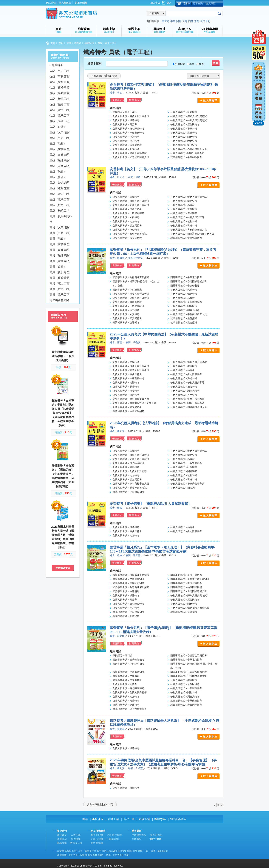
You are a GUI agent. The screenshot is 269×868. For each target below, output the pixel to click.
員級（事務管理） (61, 155)
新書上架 (113, 819)
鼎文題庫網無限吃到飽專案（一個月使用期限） (63, 356)
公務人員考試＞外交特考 (126, 149)
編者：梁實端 (117, 729)
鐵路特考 (89, 43)
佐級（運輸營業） (61, 88)
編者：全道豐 (135, 768)
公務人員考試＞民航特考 (184, 112)
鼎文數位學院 (115, 835)
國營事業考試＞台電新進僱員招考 (131, 587)
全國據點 (137, 839)
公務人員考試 (74, 43)
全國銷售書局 (139, 835)
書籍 (61, 43)
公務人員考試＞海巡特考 (184, 133)
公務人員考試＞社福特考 (126, 137)
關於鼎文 (62, 835)
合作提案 (76, 839)
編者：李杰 (116, 93)
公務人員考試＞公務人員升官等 (187, 217)
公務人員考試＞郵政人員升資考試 (131, 370)
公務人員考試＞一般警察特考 (128, 133)
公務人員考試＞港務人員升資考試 (131, 116)
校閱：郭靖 (134, 177)
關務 (179, 21)
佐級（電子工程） (61, 116)
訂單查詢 (198, 3)
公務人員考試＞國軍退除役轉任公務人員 (192, 234)
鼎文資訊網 (97, 835)
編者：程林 (116, 555)
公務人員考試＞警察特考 (184, 129)
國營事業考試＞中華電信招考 (186, 277)
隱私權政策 (65, 3)
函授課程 (98, 819)
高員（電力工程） (61, 283)
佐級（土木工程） (61, 71)
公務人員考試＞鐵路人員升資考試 (189, 116)
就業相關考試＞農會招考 (184, 322)
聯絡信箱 (62, 843)
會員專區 (211, 3)
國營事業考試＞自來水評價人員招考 (190, 579)
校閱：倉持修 (135, 258)
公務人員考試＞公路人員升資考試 (189, 120)
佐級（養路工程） (61, 121)
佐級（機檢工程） (61, 104)
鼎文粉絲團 (81, 3)
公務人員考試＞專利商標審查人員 (189, 149)
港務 (197, 21)
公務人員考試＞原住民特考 (185, 124)
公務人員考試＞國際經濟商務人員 (131, 157)
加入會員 (155, 3)
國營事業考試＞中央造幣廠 (127, 290)
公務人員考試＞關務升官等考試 (187, 153)
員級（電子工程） (61, 199)
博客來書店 (156, 835)
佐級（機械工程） (61, 99)
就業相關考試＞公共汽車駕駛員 (130, 709)
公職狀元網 (97, 839)
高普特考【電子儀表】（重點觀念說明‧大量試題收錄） (151, 504)
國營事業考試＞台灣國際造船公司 (189, 281)
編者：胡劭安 (117, 431)
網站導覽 (51, 3)
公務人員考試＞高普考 (125, 124)
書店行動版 (156, 839)
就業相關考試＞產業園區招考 (186, 705)
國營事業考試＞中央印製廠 (185, 286)
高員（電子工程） (61, 295)
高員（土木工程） (61, 233)
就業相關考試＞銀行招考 (184, 318)
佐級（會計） (58, 127)
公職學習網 (113, 839)
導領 (173, 21)
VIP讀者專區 (178, 819)
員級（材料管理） (61, 149)
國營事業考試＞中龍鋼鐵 (126, 591)
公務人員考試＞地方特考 (126, 141)
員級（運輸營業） (61, 188)
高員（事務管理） (61, 250)
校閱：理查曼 (133, 555)
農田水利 (205, 21)
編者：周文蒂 (117, 177)
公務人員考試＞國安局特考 (127, 238)
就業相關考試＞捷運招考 (126, 322)
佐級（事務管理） (61, 76)
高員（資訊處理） (61, 272)
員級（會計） (58, 177)
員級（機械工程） (61, 205)
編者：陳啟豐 (117, 258)
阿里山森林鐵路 (59, 300)
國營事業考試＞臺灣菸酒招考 (186, 575)
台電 (185, 21)
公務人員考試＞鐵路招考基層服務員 (190, 608)
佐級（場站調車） (61, 93)
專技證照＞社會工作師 (125, 112)
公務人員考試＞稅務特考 (184, 141)
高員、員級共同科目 (61, 219)
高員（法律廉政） (61, 255)
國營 (191, 21)
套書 (201, 64)
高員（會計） (58, 267)
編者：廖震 (116, 342)
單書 (192, 64)
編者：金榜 (116, 508)
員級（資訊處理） (61, 183)
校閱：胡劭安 (133, 342)
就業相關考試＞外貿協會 (126, 616)
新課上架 (129, 819)
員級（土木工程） (61, 138)
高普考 (166, 21)
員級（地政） (58, 143)
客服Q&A (160, 819)
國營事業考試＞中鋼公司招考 (128, 583)
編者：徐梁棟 (117, 636)
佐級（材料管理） (61, 82)
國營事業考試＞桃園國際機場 (186, 587)
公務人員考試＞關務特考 (184, 137)
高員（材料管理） (61, 244)
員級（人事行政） (61, 132)
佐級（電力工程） (61, 110)
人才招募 (76, 835)
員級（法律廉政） (61, 160)
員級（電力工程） (61, 194)
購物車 (186, 3)
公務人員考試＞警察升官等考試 (130, 153)
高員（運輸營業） (61, 278)
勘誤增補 (144, 819)
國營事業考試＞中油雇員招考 (186, 583)
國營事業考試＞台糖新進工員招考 (131, 277)
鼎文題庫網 (97, 843)
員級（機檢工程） (61, 211)
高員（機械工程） (61, 289)
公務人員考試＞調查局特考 (127, 145)
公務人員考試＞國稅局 (183, 488)
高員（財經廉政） (61, 261)
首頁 (53, 43)
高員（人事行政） (61, 227)
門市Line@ (76, 843)
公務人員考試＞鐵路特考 (126, 120)
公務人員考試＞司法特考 (184, 145)
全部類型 (180, 64)
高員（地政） (58, 239)
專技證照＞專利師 (122, 656)
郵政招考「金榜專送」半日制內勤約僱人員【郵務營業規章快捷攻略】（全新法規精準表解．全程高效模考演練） (63, 413)
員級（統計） (58, 171)
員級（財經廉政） (61, 166)
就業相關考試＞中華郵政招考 (186, 157)
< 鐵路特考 (56, 65)
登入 (169, 3)
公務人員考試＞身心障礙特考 (128, 129)
